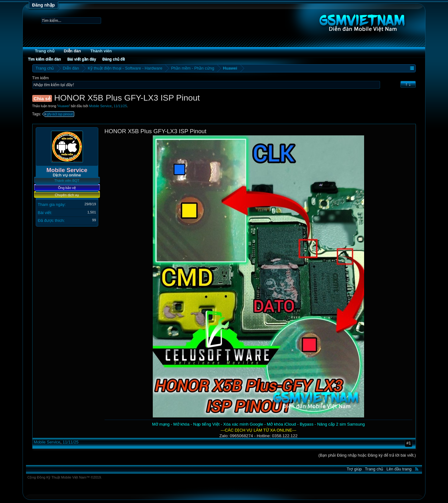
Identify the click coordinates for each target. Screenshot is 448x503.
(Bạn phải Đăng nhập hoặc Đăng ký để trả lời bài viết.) (367, 455)
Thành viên (101, 51)
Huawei (64, 106)
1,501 (92, 212)
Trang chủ (45, 51)
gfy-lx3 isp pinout (59, 114)
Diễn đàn (72, 51)
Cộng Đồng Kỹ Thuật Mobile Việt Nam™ (65, 477)
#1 (409, 443)
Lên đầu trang (399, 469)
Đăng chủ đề (114, 59)
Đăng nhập (44, 5)
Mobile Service (100, 106)
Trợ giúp (354, 469)
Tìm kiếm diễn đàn (45, 59)
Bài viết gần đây (82, 59)
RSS (417, 469)
